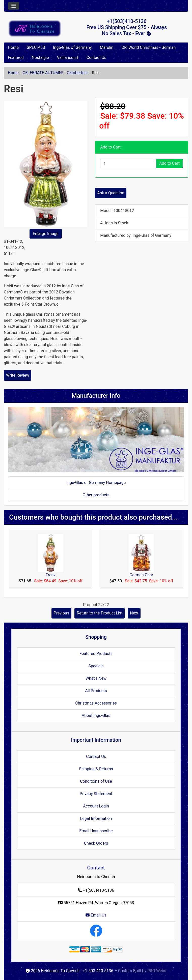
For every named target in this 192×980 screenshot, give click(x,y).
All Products (96, 691)
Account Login (96, 806)
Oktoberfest (77, 73)
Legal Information (96, 818)
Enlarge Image (46, 234)
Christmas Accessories (96, 703)
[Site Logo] (35, 28)
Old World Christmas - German (148, 47)
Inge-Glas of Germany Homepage (96, 483)
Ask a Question (111, 193)
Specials (96, 666)
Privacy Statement (96, 794)
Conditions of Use (96, 781)
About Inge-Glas (96, 716)
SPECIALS (36, 47)
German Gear (141, 575)
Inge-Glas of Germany (72, 47)
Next (134, 613)
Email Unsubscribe (96, 831)
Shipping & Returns (96, 769)
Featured (16, 58)
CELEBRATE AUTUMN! (43, 73)
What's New (96, 678)
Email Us (96, 915)
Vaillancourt (68, 58)
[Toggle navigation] (14, 6)
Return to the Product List (100, 613)
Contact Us (97, 58)
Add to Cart (169, 163)
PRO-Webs (157, 971)
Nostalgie (40, 58)
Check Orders (96, 843)
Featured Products (96, 654)
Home (13, 47)
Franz (51, 575)
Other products (96, 495)
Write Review (18, 375)
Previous (62, 613)
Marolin (107, 47)
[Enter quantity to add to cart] (128, 163)
